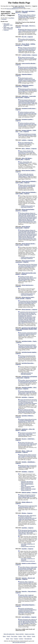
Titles (24, 636)
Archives (21, 639)
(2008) (28, 568)
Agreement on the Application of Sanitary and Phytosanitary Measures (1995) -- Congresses (26, 329)
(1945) (28, 266)
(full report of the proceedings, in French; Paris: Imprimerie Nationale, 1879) (28, 402)
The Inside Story (28, 639)
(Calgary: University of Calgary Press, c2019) (27, 456)
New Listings (14, 636)
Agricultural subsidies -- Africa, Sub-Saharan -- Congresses (26, 388)
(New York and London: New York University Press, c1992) (27, 518)
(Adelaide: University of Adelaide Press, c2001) (27, 334)
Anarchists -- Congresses (27, 549)
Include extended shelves (19, 7)
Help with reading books (9, 634)
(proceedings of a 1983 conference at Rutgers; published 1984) (27, 496)
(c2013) (25, 143)
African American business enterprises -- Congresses (25, 210)
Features (16, 639)
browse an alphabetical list (13, 9)
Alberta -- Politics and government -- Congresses (24, 452)
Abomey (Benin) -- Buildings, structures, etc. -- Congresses (25, 45)
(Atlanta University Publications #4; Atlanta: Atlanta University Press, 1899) (28, 217)
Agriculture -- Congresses (28, 397)
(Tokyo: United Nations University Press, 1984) (27, 411)
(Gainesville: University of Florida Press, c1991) (27, 392)
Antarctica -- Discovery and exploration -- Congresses (25, 579)
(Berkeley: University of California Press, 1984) (27, 16)
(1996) (28, 90)
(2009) (27, 80)
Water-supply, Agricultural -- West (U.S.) (8, 25)
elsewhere (4, 19)
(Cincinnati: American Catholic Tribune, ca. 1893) (26, 175)
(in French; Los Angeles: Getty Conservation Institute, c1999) (27, 50)
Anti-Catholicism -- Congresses (29, 617)
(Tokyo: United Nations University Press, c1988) (27, 346)
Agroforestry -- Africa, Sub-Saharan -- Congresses (25, 430)
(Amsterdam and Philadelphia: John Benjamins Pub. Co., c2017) (27, 421)
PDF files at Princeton (26, 374)
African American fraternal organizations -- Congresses (25, 261)
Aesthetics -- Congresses (27, 140)
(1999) (27, 135)
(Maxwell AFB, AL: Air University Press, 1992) (28, 444)
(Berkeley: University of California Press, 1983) (27, 59)
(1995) (27, 113)
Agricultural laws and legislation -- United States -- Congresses (26, 377)
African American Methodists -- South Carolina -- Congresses (26, 193)
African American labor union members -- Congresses (26, 274)
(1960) (27, 278)
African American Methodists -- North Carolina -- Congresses (26, 182)
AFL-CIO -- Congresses (27, 37)
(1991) (28, 31)
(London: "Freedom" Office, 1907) (28, 532)
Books (8, 639)
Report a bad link (20, 634)
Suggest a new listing (30, 634)
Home (4, 636)
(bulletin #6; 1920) (28, 381)
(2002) (28, 68)
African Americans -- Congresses (29, 309)
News (12, 639)
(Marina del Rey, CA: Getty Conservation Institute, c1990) (27, 102)
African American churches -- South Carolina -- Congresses (26, 244)
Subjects (29, 636)
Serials (34, 636)
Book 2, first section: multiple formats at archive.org (28, 487)
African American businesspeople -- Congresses (23, 227)
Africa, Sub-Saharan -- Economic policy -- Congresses (24, 159)
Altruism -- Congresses (27, 513)
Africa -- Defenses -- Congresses (29, 149)
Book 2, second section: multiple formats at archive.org (28, 490)
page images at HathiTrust (27, 207)
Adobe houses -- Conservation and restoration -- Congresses (26, 97)
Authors (20, 636)
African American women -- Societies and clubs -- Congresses (25, 298)
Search (8, 636)
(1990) (27, 466)
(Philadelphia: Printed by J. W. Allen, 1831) (28, 317)
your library (11, 18)
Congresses (6, 30)
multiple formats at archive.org (28, 206)
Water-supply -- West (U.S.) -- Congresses (8, 28)
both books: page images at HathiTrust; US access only (27, 482)
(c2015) (26, 582)
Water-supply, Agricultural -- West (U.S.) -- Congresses (25, 12)
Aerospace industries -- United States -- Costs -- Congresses (26, 131)
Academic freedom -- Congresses (29, 55)
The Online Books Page (19, 3)
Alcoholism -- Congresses (27, 472)
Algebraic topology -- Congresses (29, 492)
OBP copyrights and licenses (19, 642)
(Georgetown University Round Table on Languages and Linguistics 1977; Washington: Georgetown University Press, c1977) (27, 611)
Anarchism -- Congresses (27, 528)
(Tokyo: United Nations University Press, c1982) (27, 434)
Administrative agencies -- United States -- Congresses (25, 86)
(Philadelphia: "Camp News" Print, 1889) (28, 622)
